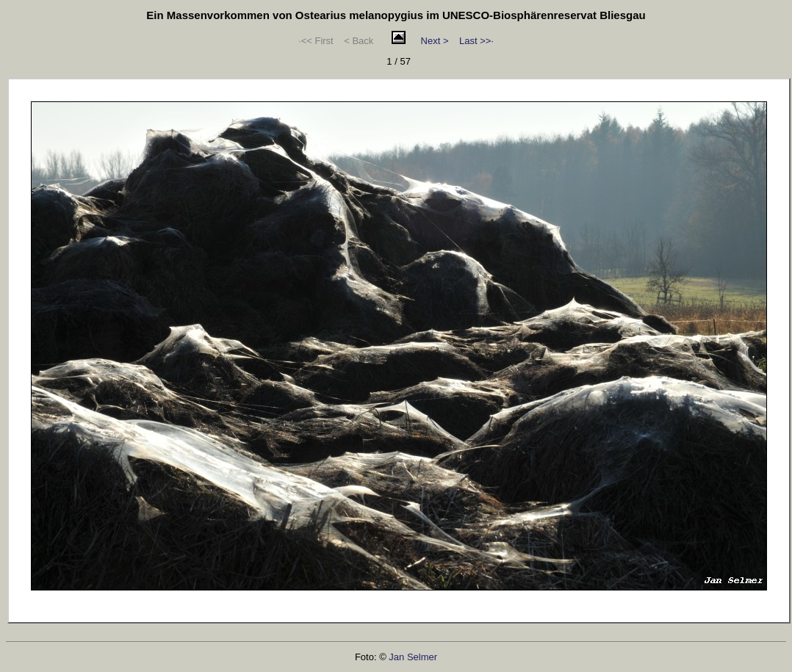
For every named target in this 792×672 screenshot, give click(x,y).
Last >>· (476, 41)
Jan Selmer (413, 657)
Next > (435, 41)
